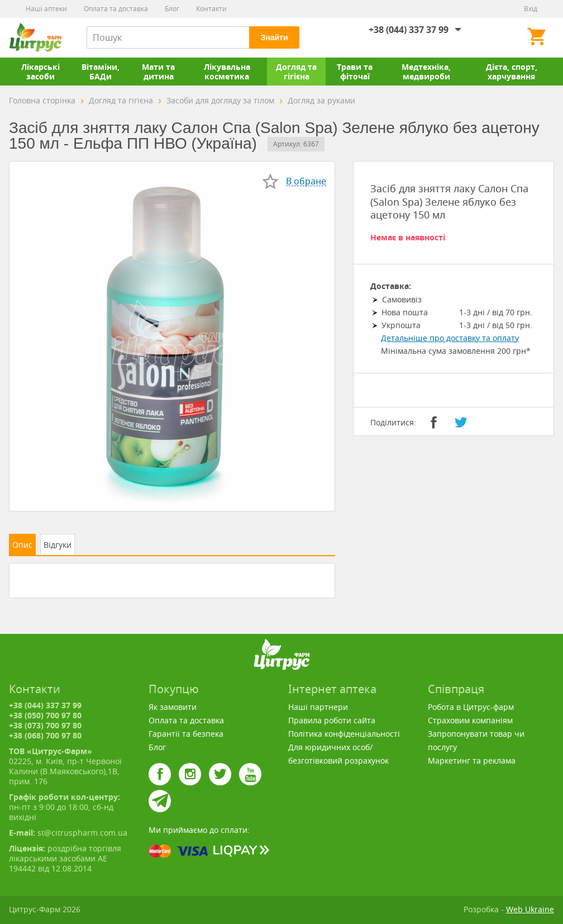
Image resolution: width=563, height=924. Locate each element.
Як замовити (173, 707)
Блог (172, 9)
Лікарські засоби (40, 72)
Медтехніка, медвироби (426, 72)
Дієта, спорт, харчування (512, 72)
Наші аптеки (46, 9)
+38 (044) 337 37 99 (409, 30)
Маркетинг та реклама (472, 760)
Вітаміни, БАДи (101, 72)
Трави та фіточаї (355, 72)
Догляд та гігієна (296, 72)
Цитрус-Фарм (35, 37)
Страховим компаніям (470, 720)
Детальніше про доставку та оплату (450, 338)
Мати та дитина (158, 72)
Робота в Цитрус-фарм (471, 707)
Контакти (211, 9)
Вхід (531, 9)
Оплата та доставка (116, 9)
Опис (22, 545)
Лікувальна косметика (227, 72)
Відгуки (58, 545)
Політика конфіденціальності (344, 734)
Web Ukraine (530, 909)
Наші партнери (318, 707)
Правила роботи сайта (332, 720)
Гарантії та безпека (186, 734)
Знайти (274, 37)
